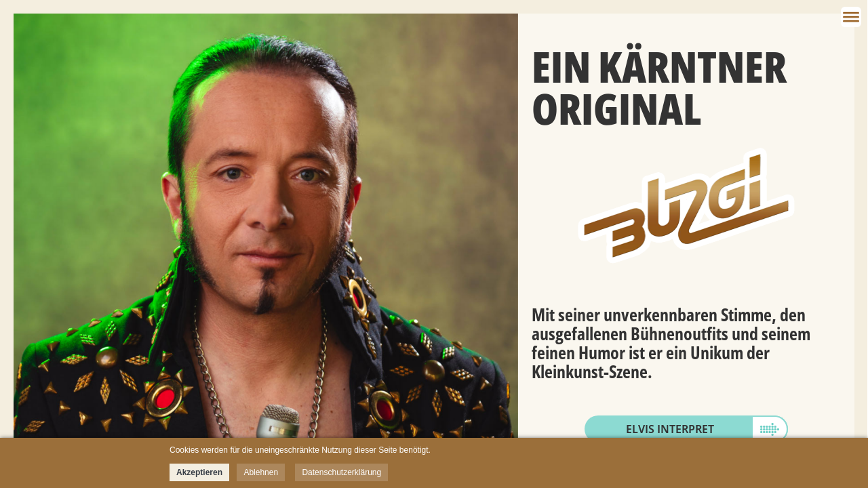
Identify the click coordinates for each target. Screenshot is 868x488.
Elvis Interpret (670, 429)
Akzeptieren (199, 472)
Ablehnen (261, 472)
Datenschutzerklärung (341, 472)
